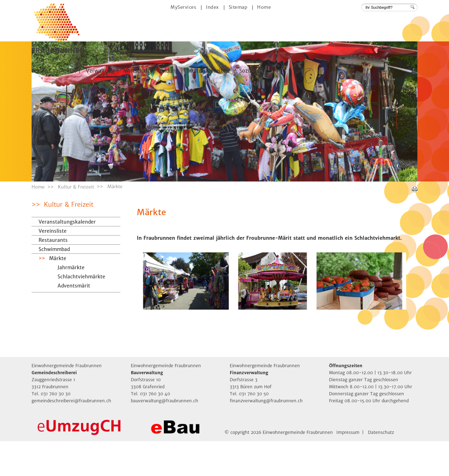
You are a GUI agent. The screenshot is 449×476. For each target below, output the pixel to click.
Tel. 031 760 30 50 (249, 428)
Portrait (41, 71)
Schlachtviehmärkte (81, 311)
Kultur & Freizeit (209, 71)
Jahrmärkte (71, 302)
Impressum (348, 467)
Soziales (249, 71)
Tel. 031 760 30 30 (51, 428)
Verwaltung (100, 71)
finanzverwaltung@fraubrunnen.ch (266, 435)
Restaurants (53, 275)
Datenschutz (381, 467)
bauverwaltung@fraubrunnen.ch (165, 435)
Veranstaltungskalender (67, 257)
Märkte (73, 293)
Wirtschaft (137, 71)
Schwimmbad (54, 284)
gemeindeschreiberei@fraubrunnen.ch (71, 435)
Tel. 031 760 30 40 (150, 428)
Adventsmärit (74, 320)
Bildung (169, 71)
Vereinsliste (53, 266)
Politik (68, 71)
